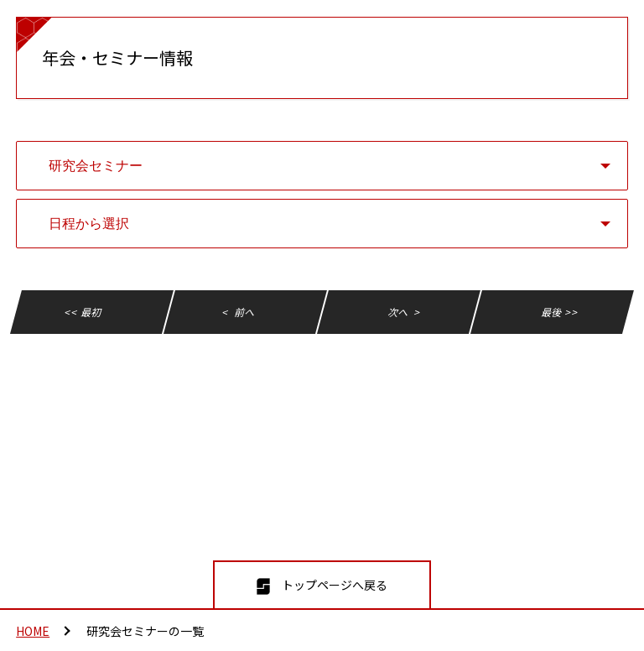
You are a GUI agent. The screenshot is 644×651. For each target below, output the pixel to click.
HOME (33, 631)
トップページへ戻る (335, 585)
